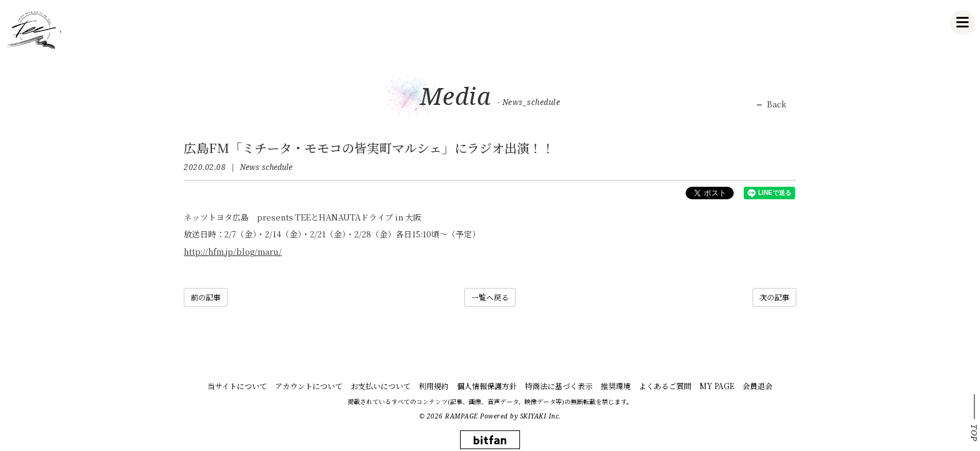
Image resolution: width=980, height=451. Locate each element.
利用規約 (434, 386)
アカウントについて (309, 386)
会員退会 (757, 386)
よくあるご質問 (665, 386)
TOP (974, 433)
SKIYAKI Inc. (541, 416)
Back (777, 104)
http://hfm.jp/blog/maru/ (233, 251)
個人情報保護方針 (487, 386)
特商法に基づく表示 (559, 386)
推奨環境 (616, 386)
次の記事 (774, 297)
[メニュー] (962, 22)
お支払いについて (381, 386)
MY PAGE (717, 386)
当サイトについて (237, 386)
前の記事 (206, 297)
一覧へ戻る (490, 297)
